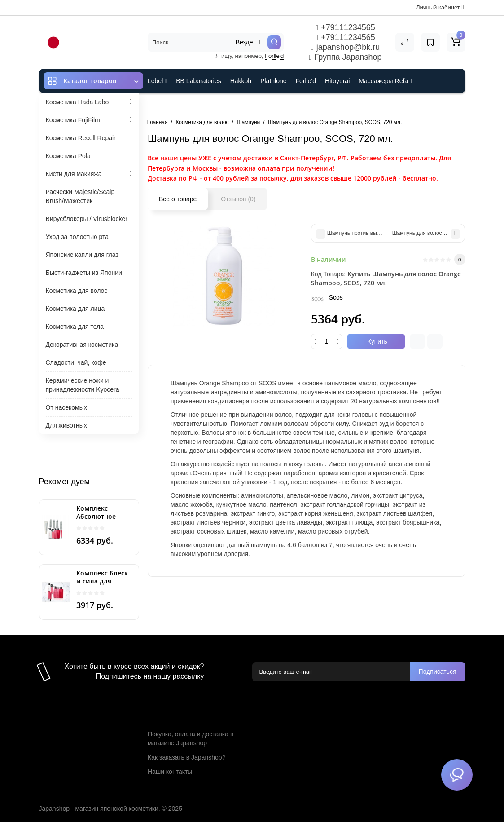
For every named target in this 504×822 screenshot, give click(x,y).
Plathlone (273, 81)
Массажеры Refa (385, 81)
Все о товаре (178, 199)
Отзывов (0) (238, 199)
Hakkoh (241, 81)
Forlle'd (274, 56)
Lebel (157, 81)
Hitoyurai (337, 81)
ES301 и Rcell (168, 105)
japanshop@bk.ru (345, 47)
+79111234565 (345, 27)
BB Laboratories (198, 81)
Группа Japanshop (346, 57)
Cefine (208, 105)
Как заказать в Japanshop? (186, 757)
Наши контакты (170, 772)
